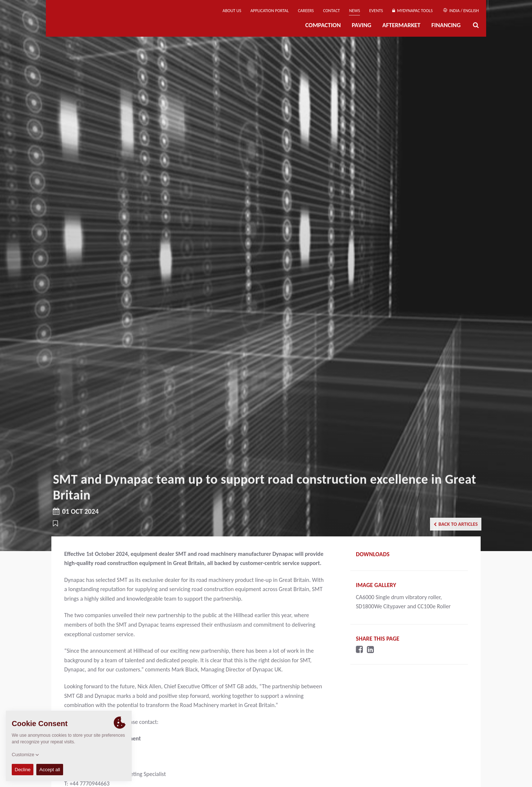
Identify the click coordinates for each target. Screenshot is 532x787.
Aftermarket (401, 25)
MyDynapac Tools (412, 11)
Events (376, 11)
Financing (446, 25)
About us (232, 11)
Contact (331, 11)
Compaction (323, 25)
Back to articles (456, 524)
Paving (362, 25)
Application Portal (269, 11)
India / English (461, 11)
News (354, 11)
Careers (306, 11)
